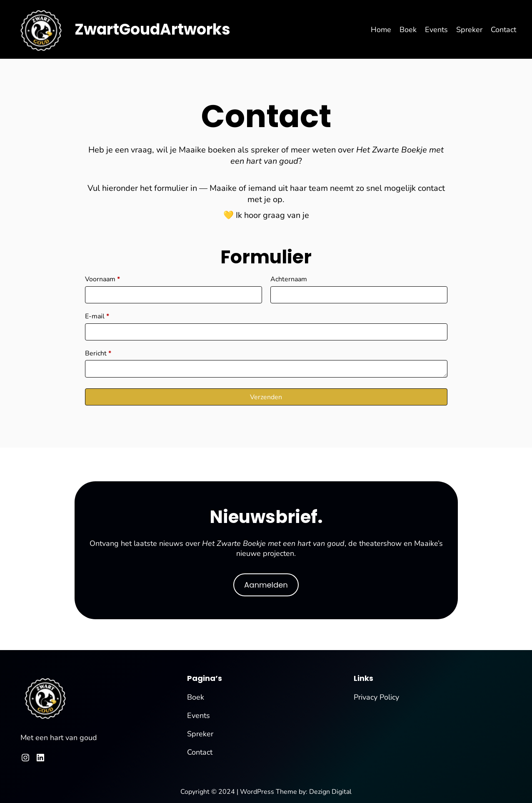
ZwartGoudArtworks (152, 29)
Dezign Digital (330, 792)
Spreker (200, 734)
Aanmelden (266, 585)
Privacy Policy (376, 697)
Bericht (98, 353)
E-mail (97, 316)
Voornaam (102, 279)
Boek (196, 697)
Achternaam (289, 279)
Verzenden (266, 397)
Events (199, 715)
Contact (200, 752)
